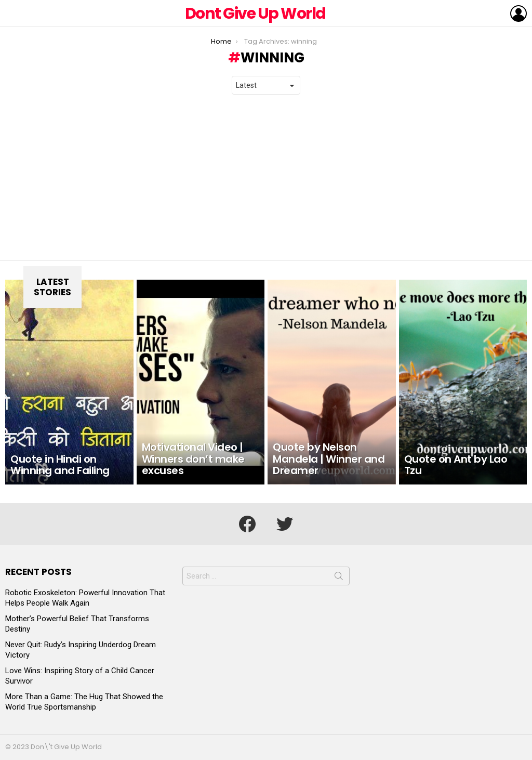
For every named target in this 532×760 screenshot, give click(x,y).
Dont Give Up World (255, 14)
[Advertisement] (266, 178)
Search (339, 578)
